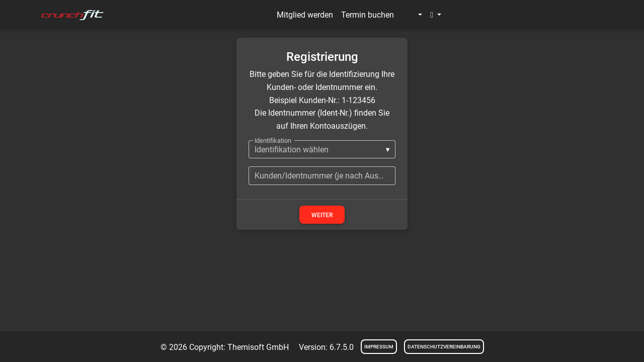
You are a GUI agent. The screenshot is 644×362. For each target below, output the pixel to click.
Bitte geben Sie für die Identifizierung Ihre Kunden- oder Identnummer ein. (322, 81)
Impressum (379, 347)
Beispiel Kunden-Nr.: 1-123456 (322, 100)
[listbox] (322, 149)
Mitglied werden (305, 15)
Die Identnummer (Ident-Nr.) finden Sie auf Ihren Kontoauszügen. (322, 119)
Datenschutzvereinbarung (444, 347)
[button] (412, 15)
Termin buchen (368, 15)
